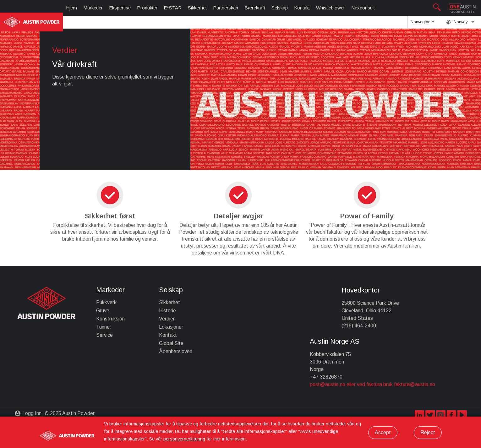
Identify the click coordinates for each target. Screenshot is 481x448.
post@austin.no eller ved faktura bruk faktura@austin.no (372, 384)
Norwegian (423, 24)
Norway (460, 22)
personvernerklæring (184, 439)
